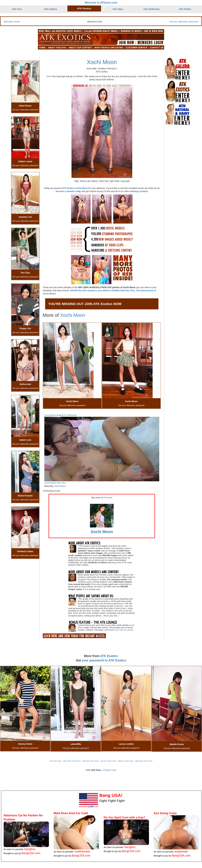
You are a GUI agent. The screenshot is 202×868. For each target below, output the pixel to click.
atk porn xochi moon (108, 761)
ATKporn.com (110, 770)
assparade (181, 851)
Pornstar (108, 498)
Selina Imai (25, 384)
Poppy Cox (25, 328)
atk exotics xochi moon (72, 761)
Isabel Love (25, 440)
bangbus (30, 849)
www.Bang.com (89, 806)
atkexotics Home (12, 22)
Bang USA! (111, 795)
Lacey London (126, 744)
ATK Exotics (84, 8)
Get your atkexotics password (184, 22)
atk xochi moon (55, 761)
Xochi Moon (102, 62)
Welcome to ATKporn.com (101, 3)
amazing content (139, 191)
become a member (65, 191)
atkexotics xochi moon (144, 761)
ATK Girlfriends (151, 9)
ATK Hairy (118, 9)
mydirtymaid (82, 851)
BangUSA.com (31, 853)
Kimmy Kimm (25, 744)
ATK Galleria (51, 9)
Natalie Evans (177, 744)
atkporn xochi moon (126, 761)
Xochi (49, 76)
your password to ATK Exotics (104, 660)
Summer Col (25, 217)
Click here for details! (124, 630)
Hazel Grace (25, 106)
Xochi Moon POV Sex (55, 483)
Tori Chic (25, 273)
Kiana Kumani (25, 496)
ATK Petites (185, 9)
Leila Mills (76, 744)
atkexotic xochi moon (91, 761)
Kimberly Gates (25, 551)
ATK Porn (17, 9)
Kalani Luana (25, 161)
